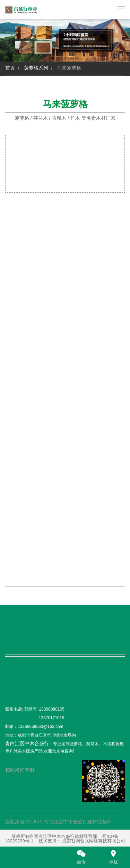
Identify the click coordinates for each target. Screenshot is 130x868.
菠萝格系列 (36, 68)
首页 (10, 68)
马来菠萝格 (69, 68)
